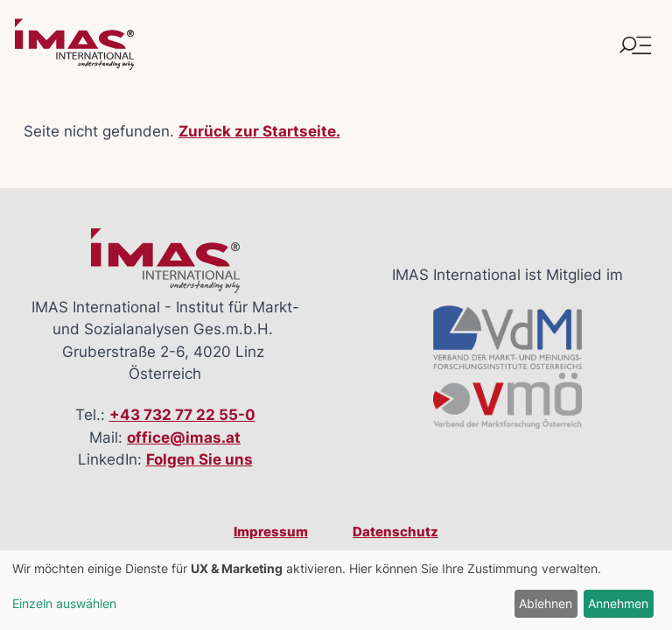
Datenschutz (395, 532)
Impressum (271, 532)
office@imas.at (184, 437)
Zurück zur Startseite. (259, 131)
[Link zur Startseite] (74, 45)
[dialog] (336, 590)
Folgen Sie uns (199, 459)
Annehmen (618, 603)
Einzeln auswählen (64, 603)
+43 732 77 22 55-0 (182, 415)
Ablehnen (546, 603)
